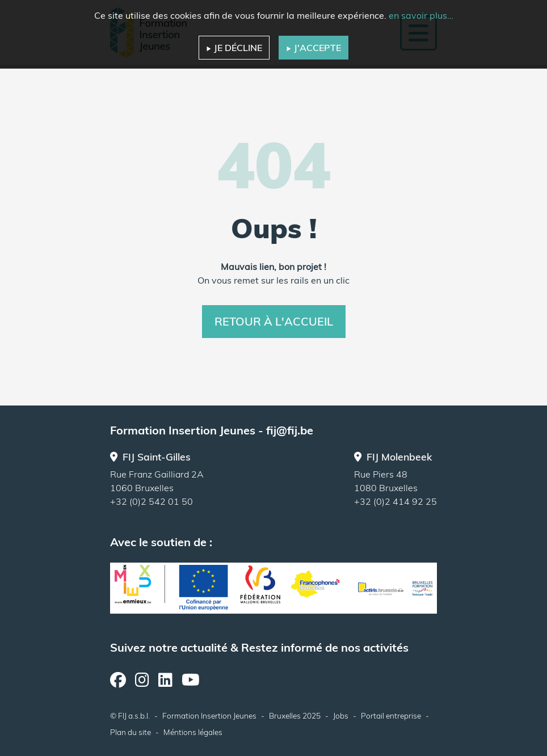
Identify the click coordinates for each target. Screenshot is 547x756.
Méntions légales (193, 732)
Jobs (341, 715)
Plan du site (131, 732)
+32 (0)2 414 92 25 (395, 501)
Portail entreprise (391, 715)
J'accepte (314, 48)
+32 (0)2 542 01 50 (152, 501)
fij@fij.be (290, 430)
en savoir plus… (421, 15)
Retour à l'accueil (274, 321)
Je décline (234, 48)
